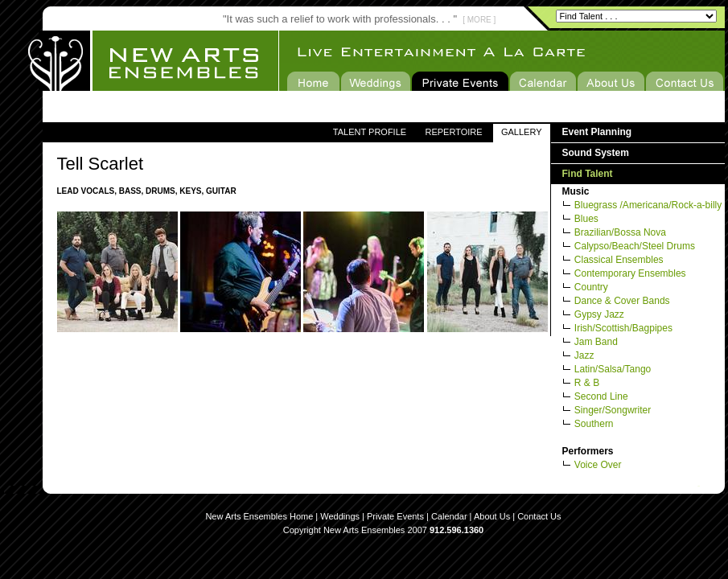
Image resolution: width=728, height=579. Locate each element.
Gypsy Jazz (599, 314)
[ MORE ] (479, 20)
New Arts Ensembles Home (259, 516)
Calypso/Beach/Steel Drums (635, 246)
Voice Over (598, 465)
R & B (587, 383)
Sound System (596, 153)
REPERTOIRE (453, 132)
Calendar (449, 516)
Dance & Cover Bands (622, 301)
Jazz (584, 355)
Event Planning (597, 132)
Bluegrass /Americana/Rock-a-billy (648, 205)
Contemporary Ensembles (630, 273)
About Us (492, 516)
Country (591, 287)
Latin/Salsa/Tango (613, 369)
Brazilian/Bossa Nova (620, 232)
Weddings (340, 516)
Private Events (395, 516)
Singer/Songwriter (613, 410)
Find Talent (588, 174)
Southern (594, 424)
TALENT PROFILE (370, 132)
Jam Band (596, 342)
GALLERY (522, 132)
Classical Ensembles (619, 260)
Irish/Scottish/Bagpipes (623, 328)
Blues (586, 219)
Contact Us (539, 516)
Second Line (601, 396)
